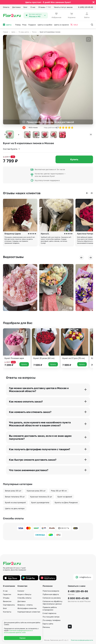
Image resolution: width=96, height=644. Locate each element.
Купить (74, 159)
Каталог (21, 591)
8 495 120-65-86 (78, 591)
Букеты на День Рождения (66, 502)
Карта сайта (48, 624)
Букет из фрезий (65, 497)
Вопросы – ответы (25, 605)
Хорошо (22, 638)
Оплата (6, 7)
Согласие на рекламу (52, 598)
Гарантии (7, 594)
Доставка (16, 7)
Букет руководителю (40, 502)
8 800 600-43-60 (78, 598)
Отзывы (45, 7)
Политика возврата (51, 591)
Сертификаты (9, 605)
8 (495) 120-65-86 (86, 7)
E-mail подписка (49, 613)
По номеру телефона (51, 620)
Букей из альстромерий (15, 502)
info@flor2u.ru (83, 577)
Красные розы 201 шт (36, 491)
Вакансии (7, 601)
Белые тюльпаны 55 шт (15, 497)
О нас (33, 7)
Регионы (46, 627)
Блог (25, 7)
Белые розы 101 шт (13, 491)
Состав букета (12, 149)
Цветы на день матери (15, 508)
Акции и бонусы (24, 594)
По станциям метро (51, 617)
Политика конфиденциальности (82, 640)
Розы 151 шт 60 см (59, 491)
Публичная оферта (51, 594)
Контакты (7, 612)
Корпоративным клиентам (29, 612)
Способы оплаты (24, 598)
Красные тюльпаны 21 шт (41, 497)
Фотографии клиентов (27, 608)
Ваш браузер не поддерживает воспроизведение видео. (20, 287)
